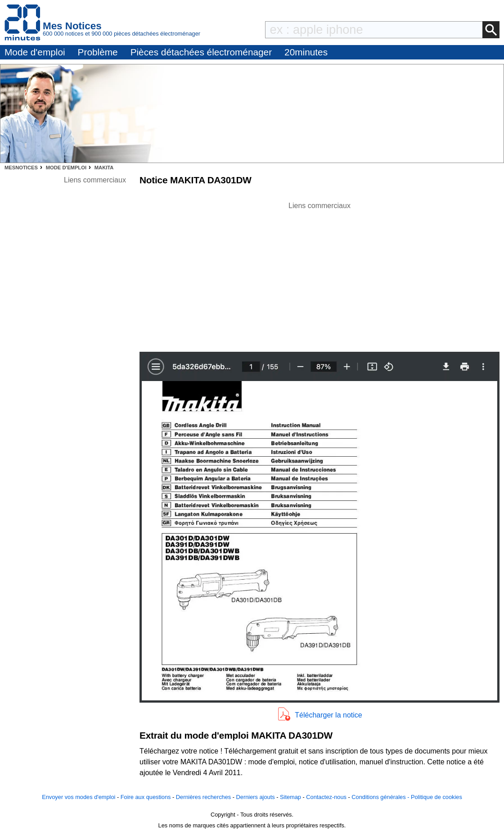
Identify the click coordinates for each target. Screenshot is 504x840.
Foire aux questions (146, 797)
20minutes (306, 52)
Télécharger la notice (328, 715)
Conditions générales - (381, 797)
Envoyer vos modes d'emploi (79, 797)
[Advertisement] (319, 274)
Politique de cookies (436, 797)
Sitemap (290, 797)
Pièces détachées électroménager (201, 52)
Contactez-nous (326, 797)
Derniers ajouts (256, 797)
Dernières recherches (203, 797)
